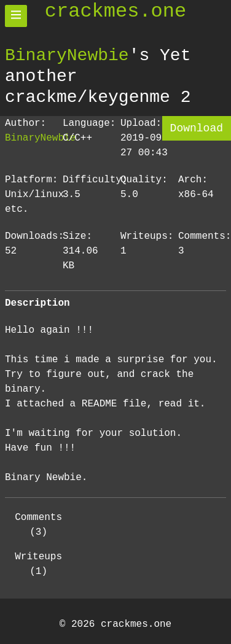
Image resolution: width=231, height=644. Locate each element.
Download (197, 128)
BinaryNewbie (67, 55)
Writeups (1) (38, 564)
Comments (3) (38, 525)
